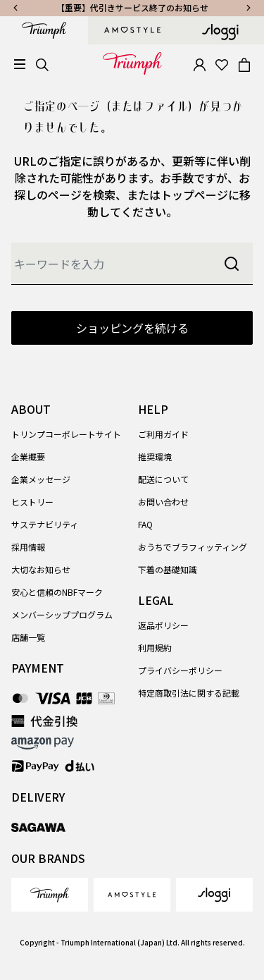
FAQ (145, 524)
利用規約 (155, 648)
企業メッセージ (41, 479)
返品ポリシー (163, 625)
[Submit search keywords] (232, 264)
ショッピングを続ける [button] (132, 328)
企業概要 (28, 457)
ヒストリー (32, 502)
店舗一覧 (28, 637)
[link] (50, 895)
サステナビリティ (45, 524)
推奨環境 (155, 457)
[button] (199, 63)
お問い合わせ (163, 502)
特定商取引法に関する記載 (189, 693)
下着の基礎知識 (168, 569)
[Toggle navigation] (20, 65)
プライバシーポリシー (180, 670)
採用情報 (28, 547)
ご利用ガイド (163, 434)
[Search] (42, 63)
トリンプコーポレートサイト (66, 434)
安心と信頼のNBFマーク (57, 592)
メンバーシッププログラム (62, 614)
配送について (163, 479)
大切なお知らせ (41, 569)
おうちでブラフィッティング (193, 547)
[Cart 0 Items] (244, 63)
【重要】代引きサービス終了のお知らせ (132, 7)
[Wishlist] (222, 63)
